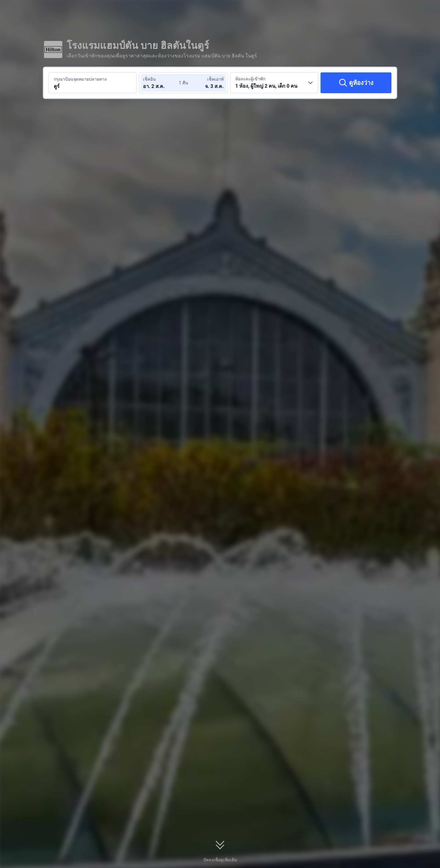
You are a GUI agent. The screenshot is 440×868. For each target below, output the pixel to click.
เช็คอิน (149, 79)
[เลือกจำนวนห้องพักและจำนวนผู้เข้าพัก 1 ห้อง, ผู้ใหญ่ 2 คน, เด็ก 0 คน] (274, 83)
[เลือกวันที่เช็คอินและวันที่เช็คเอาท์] (161, 83)
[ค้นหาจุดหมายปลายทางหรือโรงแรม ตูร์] (93, 83)
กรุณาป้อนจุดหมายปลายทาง (80, 79)
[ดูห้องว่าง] (356, 83)
